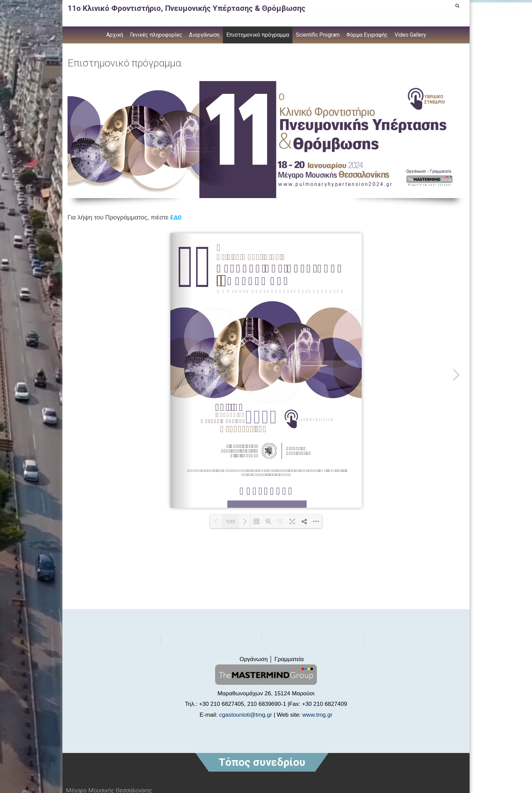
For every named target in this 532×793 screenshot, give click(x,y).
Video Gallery (410, 35)
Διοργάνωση (204, 35)
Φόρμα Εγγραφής (367, 35)
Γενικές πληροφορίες (156, 35)
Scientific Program (318, 35)
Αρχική (115, 35)
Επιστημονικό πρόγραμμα (258, 35)
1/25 (230, 521)
